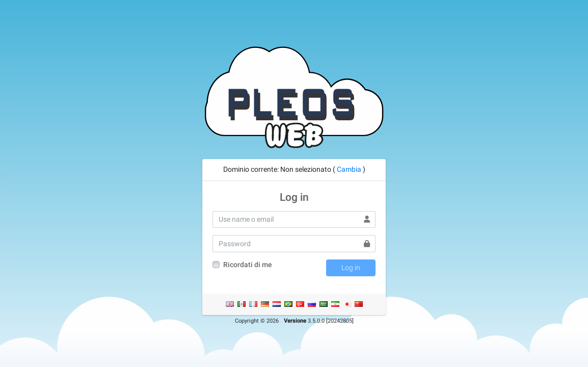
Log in (351, 268)
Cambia (349, 169)
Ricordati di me (248, 265)
